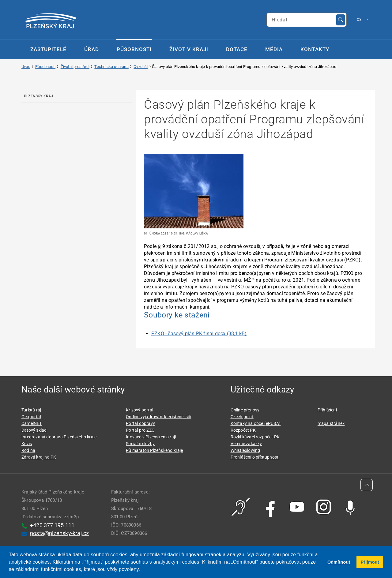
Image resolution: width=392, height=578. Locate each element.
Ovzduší (141, 67)
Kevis (27, 444)
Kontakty (315, 49)
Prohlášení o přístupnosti (255, 457)
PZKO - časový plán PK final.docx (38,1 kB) (199, 334)
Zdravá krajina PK (39, 457)
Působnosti (134, 49)
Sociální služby (140, 444)
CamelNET (32, 423)
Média (274, 49)
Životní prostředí (75, 67)
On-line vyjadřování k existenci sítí (158, 417)
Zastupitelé (48, 49)
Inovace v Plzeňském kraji (151, 437)
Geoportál (31, 417)
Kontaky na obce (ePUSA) (256, 423)
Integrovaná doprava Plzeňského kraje (59, 437)
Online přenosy (245, 410)
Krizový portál (139, 410)
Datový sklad (34, 430)
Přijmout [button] (370, 562)
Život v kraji (189, 49)
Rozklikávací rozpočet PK (255, 437)
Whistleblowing (245, 450)
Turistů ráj (31, 410)
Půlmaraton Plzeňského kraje (154, 450)
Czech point (242, 417)
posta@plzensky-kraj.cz (59, 533)
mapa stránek (331, 423)
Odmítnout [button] (339, 562)
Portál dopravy (140, 423)
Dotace (237, 49)
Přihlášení (327, 410)
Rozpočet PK (243, 430)
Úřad (92, 49)
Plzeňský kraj (39, 96)
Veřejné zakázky (246, 444)
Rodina (28, 450)
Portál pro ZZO (140, 430)
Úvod (26, 67)
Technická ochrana (111, 67)
